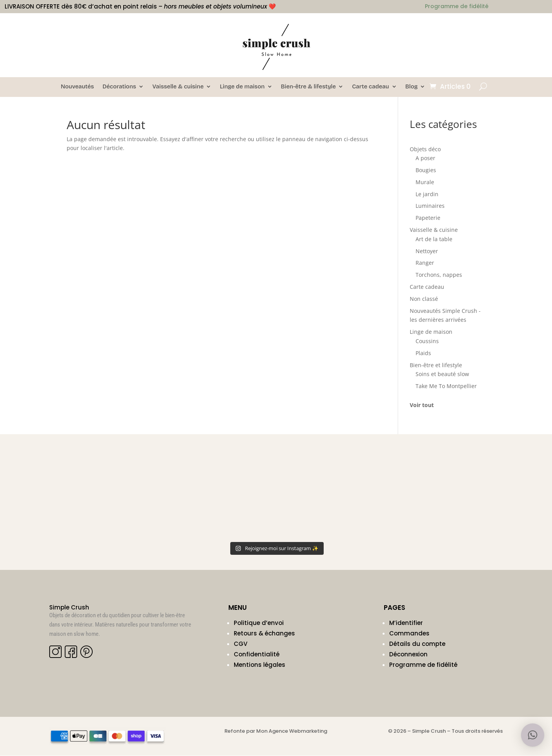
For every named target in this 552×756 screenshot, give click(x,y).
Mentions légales (260, 665)
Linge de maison (242, 87)
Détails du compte (417, 644)
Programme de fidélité (423, 665)
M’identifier (406, 623)
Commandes (409, 634)
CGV (241, 644)
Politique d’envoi (259, 623)
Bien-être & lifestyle (309, 87)
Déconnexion (408, 655)
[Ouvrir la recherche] (483, 86)
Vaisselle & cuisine (178, 87)
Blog (412, 87)
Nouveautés (78, 87)
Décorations (119, 87)
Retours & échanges (264, 634)
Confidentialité (257, 655)
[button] (533, 735)
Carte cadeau (370, 87)
